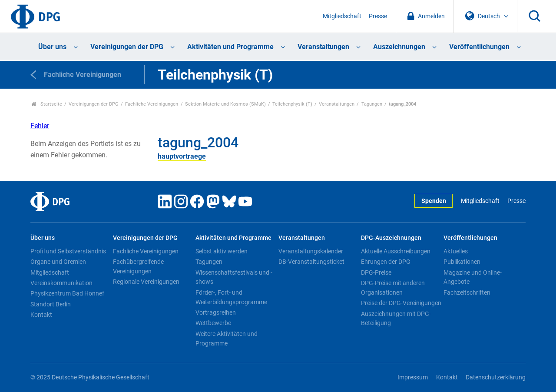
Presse (378, 16)
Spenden (434, 201)
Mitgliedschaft (342, 16)
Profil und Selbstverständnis (68, 251)
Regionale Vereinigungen (146, 282)
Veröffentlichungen (479, 47)
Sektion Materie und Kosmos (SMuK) (225, 104)
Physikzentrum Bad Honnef (67, 293)
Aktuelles (456, 251)
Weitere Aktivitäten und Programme (227, 339)
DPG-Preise (376, 272)
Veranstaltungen (323, 47)
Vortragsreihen (216, 312)
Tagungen (372, 104)
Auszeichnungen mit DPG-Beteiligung (396, 319)
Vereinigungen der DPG (127, 47)
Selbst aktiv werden (222, 251)
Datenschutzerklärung (496, 377)
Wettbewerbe (213, 323)
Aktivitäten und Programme (230, 47)
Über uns (52, 47)
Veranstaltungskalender (311, 251)
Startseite (47, 104)
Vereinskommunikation (61, 283)
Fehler (40, 126)
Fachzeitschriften (467, 292)
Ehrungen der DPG (386, 262)
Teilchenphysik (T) (292, 104)
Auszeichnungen (399, 47)
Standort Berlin (51, 304)
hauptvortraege (182, 156)
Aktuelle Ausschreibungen (396, 251)
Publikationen (462, 262)
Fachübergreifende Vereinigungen (138, 266)
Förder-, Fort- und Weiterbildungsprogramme (231, 297)
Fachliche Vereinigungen (152, 104)
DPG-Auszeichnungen (391, 238)
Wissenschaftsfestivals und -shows (234, 277)
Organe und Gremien (58, 262)
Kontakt (41, 315)
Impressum (413, 377)
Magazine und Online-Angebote (473, 277)
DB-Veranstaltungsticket (311, 262)
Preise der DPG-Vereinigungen (401, 303)
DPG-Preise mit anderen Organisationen (393, 288)
